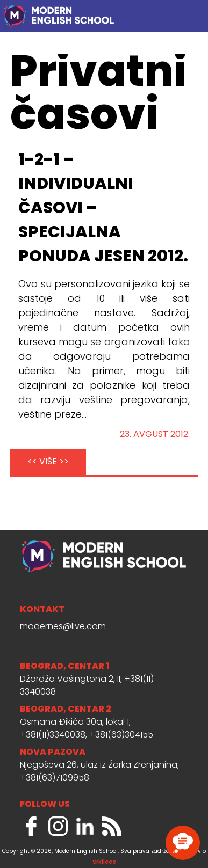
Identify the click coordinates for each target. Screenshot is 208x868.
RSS (112, 826)
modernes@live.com (63, 627)
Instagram (58, 826)
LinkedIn (85, 826)
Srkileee (104, 862)
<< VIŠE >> (48, 462)
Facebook (31, 826)
